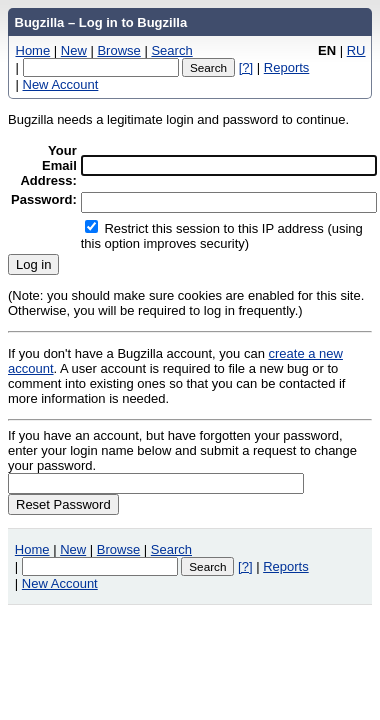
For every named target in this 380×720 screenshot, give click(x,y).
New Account (61, 84)
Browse (118, 50)
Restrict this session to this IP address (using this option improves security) (222, 236)
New (74, 50)
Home (33, 50)
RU (356, 50)
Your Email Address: (48, 165)
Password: (44, 199)
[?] (246, 67)
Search (171, 50)
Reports (287, 67)
